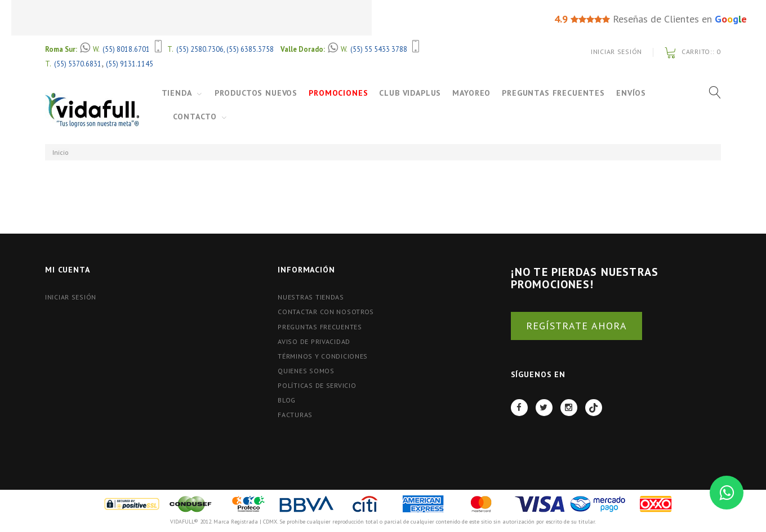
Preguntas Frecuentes (553, 93)
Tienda (177, 93)
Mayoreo (471, 93)
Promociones (338, 93)
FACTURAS (295, 415)
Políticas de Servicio (317, 385)
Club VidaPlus (410, 93)
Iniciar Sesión (616, 52)
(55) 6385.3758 (250, 49)
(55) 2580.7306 (200, 49)
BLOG (287, 400)
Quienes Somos (306, 371)
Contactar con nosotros (326, 312)
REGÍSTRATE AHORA (576, 326)
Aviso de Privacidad (314, 341)
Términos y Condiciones (323, 356)
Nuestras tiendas (311, 297)
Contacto (195, 117)
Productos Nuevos (256, 93)
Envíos (631, 93)
